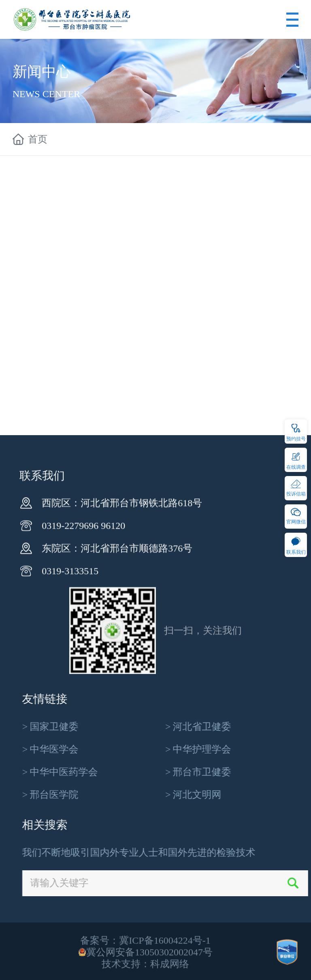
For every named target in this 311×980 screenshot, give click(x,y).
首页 (38, 140)
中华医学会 (180, 749)
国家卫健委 (180, 727)
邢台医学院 (180, 795)
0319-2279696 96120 (83, 630)
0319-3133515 (70, 676)
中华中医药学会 (190, 772)
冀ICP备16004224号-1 (165, 967)
